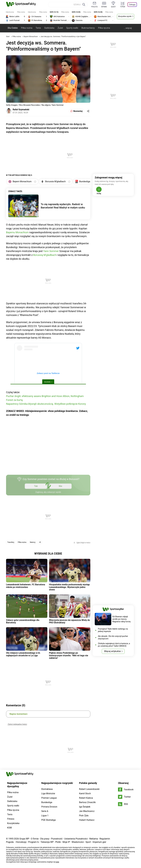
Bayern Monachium (31, 37)
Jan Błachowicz (87, 811)
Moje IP (66, 842)
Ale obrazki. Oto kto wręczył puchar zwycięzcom (113, 637)
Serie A (45, 811)
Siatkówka (49, 28)
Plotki (58, 842)
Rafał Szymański (21, 110)
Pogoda (10, 842)
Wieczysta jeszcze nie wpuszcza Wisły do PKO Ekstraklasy (69, 621)
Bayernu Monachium (17, 232)
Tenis (38, 28)
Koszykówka (13, 823)
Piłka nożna (27, 28)
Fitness (11, 819)
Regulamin (105, 839)
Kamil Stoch (85, 793)
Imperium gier (99, 842)
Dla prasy (45, 839)
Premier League (49, 798)
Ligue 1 (45, 816)
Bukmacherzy (88, 28)
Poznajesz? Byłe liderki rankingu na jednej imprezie (113, 630)
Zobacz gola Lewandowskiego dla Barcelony (23, 621)
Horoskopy (21, 842)
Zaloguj (132, 5)
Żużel (60, 28)
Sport (88, 842)
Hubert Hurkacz (87, 820)
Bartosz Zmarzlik (87, 802)
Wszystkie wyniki (125, 16)
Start (8, 37)
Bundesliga (47, 802)
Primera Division (49, 807)
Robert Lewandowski (89, 789)
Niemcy (33, 542)
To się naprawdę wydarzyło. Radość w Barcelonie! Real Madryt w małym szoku (63, 206)
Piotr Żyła (84, 816)
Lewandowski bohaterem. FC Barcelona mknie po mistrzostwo (26, 586)
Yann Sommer (51, 251)
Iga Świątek (85, 807)
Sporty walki (72, 28)
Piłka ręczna (104, 28)
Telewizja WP (47, 842)
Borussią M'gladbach (45, 255)
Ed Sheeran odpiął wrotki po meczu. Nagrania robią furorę (121, 619)
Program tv (34, 842)
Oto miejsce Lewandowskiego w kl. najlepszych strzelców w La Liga (23, 654)
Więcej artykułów (112, 651)
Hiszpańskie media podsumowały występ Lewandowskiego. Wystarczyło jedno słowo (69, 587)
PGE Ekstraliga (48, 820)
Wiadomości (78, 842)
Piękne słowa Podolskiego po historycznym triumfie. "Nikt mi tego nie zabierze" (69, 655)
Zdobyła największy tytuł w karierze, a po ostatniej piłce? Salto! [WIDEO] (114, 645)
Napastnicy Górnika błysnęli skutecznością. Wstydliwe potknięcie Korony (46, 404)
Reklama (94, 839)
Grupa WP (24, 839)
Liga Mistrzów (48, 793)
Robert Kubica (86, 798)
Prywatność (57, 839)
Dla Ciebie (13, 28)
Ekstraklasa (47, 789)
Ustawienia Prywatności (76, 839)
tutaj (57, 862)
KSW (10, 828)
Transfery (11, 542)
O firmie (35, 839)
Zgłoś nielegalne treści (17, 724)
